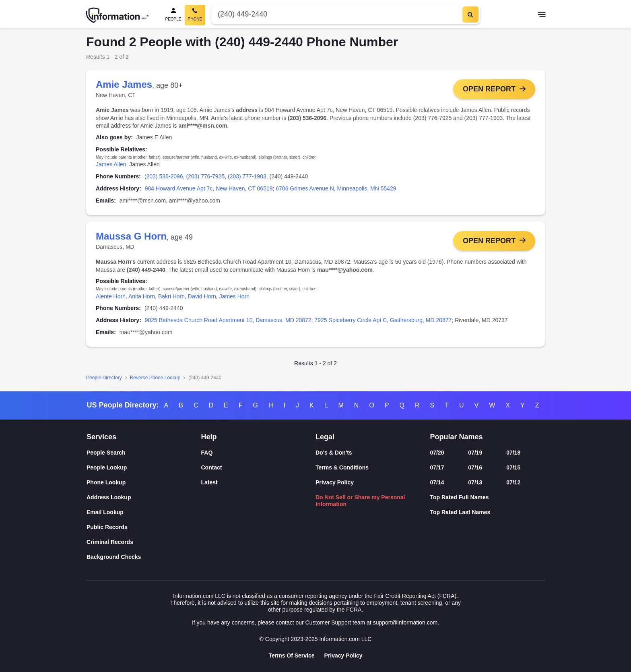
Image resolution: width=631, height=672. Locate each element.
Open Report (489, 89)
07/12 (513, 482)
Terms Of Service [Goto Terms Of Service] (291, 655)
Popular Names (457, 437)
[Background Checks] (144, 557)
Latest (209, 482)
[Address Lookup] (144, 497)
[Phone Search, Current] (195, 15)
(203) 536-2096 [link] (164, 176)
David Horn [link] (202, 296)
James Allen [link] (111, 164)
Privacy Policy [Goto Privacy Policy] (343, 655)
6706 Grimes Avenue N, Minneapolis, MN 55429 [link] (336, 188)
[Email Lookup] (144, 512)
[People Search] (173, 15)
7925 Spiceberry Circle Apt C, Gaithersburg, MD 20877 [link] (383, 320)
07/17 (437, 467)
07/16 (475, 467)
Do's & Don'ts (334, 453)
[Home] (118, 15)
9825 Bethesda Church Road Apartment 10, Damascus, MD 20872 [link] (228, 320)
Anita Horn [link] (142, 296)
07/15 (513, 467)
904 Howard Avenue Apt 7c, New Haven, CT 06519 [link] (209, 188)
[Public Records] (144, 527)
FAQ (207, 453)
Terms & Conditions (342, 467)
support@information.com (405, 622)
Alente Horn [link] (111, 296)
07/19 (475, 453)
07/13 (475, 482)
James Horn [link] (234, 296)
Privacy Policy (335, 482)
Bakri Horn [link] (171, 296)
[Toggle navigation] (542, 15)
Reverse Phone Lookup (155, 378)
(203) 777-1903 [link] (247, 176)
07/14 (437, 482)
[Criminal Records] (144, 542)
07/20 (437, 453)
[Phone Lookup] (144, 483)
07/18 (513, 453)
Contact (212, 467)
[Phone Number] (336, 14)
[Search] (470, 14)
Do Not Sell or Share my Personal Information (360, 501)
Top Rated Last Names (460, 512)
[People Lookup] (144, 468)
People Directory (104, 378)
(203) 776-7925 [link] (205, 176)
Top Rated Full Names (460, 497)
